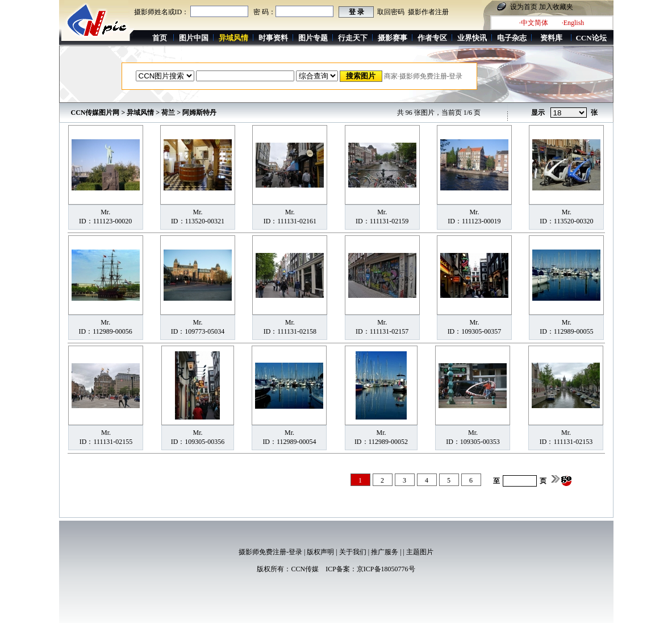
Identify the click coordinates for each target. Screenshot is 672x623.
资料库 (551, 38)
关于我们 (353, 552)
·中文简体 (534, 23)
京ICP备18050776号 (386, 569)
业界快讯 (472, 38)
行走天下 (353, 38)
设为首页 (524, 7)
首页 (160, 38)
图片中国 (194, 38)
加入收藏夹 (556, 7)
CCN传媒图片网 (95, 113)
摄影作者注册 (428, 12)
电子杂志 (512, 38)
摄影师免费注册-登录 (270, 552)
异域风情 (140, 113)
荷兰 (168, 113)
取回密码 (391, 12)
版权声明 (320, 552)
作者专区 (432, 38)
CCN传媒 (305, 569)
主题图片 (420, 552)
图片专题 (313, 38)
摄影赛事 (393, 38)
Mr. (105, 212)
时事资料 (273, 38)
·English (573, 23)
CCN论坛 (591, 38)
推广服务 (385, 552)
